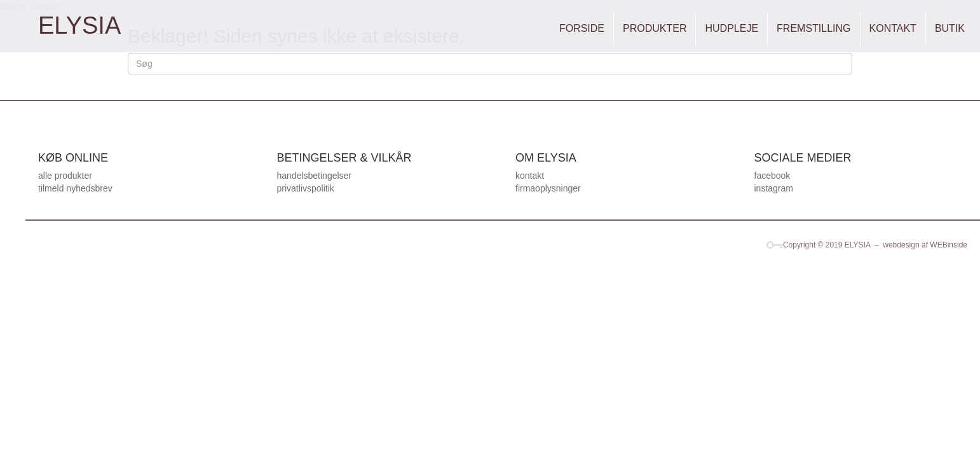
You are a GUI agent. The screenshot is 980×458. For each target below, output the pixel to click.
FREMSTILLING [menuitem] (813, 28)
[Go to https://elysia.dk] (79, 25)
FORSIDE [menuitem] (582, 28)
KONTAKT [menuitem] (893, 28)
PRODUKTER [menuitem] (655, 28)
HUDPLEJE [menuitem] (732, 28)
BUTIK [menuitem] (950, 28)
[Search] (490, 64)
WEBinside (949, 245)
